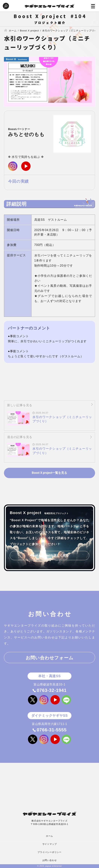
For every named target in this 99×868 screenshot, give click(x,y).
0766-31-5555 (52, 730)
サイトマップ (50, 844)
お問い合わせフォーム (50, 658)
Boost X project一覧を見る (49, 473)
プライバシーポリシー (49, 852)
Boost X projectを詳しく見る (49, 556)
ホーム (49, 836)
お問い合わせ (50, 860)
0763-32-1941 (52, 690)
